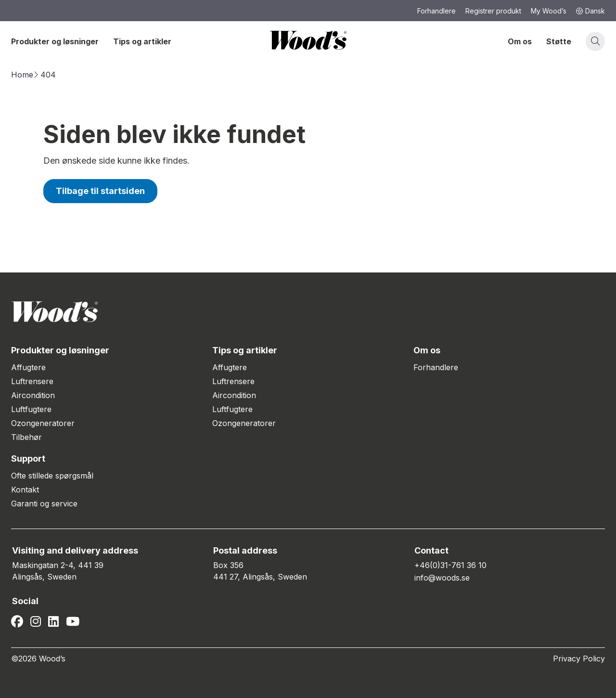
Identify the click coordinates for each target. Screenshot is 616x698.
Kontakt (25, 490)
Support (28, 459)
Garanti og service (44, 504)
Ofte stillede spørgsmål (52, 476)
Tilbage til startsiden (100, 191)
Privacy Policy (579, 659)
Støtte (559, 41)
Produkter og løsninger (55, 41)
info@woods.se (442, 578)
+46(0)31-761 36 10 (450, 565)
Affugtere (28, 367)
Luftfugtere (31, 409)
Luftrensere (32, 381)
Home (22, 75)
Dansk (590, 11)
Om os (520, 41)
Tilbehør (26, 437)
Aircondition (33, 395)
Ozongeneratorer (43, 423)
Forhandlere (436, 367)
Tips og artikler (142, 41)
